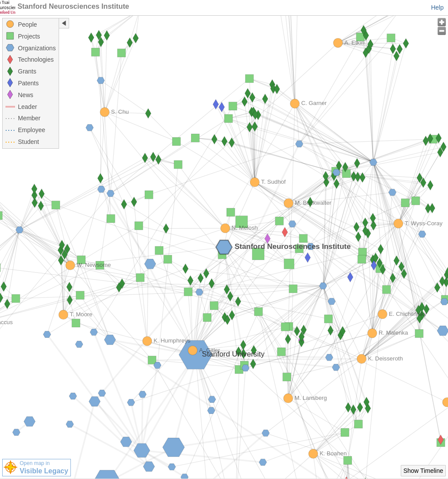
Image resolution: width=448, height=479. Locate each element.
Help (437, 7)
